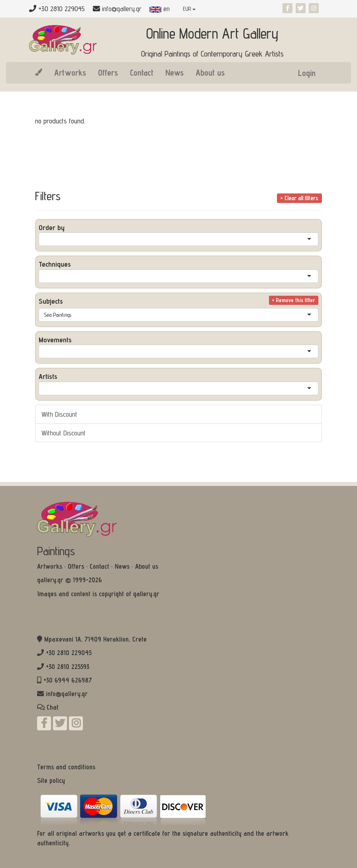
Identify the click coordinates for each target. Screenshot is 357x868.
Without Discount (64, 433)
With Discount (59, 414)
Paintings (56, 551)
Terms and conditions (66, 767)
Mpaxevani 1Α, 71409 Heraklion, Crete (95, 639)
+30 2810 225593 (68, 667)
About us (210, 72)
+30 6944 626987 (68, 680)
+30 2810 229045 (69, 653)
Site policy (51, 780)
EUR (189, 9)
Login (307, 73)
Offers (108, 72)
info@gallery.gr (122, 9)
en (160, 9)
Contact (142, 72)
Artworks (70, 72)
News (175, 72)
